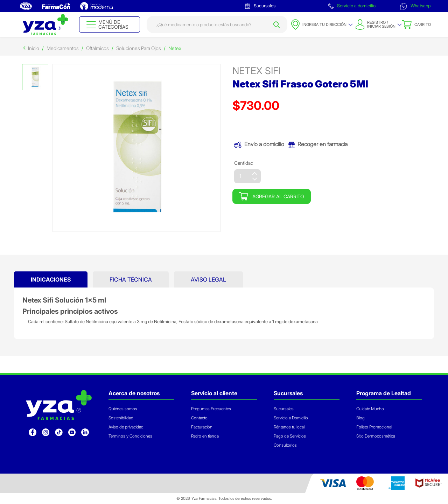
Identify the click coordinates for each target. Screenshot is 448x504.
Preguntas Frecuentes (211, 409)
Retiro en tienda (205, 436)
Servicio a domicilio (352, 6)
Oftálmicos (97, 48)
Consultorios (285, 445)
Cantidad (244, 163)
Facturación (202, 427)
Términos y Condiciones (130, 436)
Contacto (199, 418)
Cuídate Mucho (370, 409)
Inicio (34, 48)
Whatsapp (415, 6)
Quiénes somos (123, 409)
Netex (175, 48)
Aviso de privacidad (126, 427)
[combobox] (217, 24)
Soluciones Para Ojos (139, 48)
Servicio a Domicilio (291, 418)
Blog (360, 418)
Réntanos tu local (289, 427)
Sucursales (260, 6)
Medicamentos (63, 48)
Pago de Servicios (290, 436)
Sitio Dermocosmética (376, 436)
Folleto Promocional (374, 427)
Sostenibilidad (121, 418)
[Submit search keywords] (276, 24)
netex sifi (256, 71)
